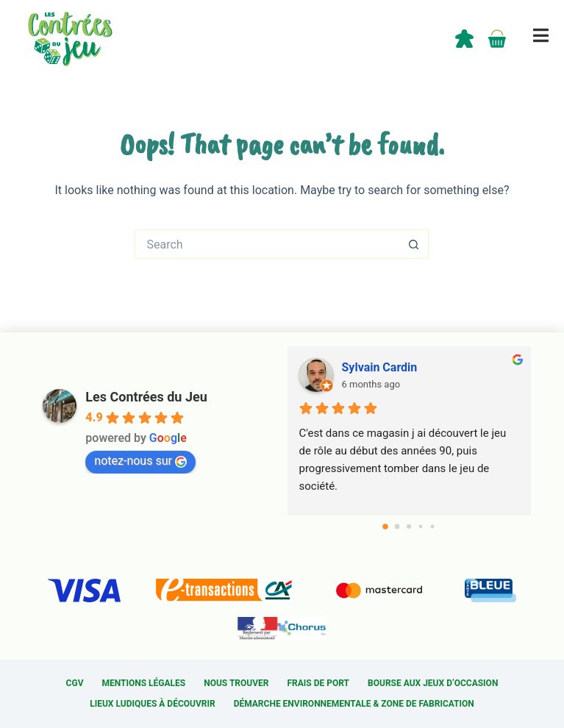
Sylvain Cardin (380, 367)
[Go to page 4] (433, 527)
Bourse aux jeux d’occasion (433, 683)
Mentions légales (143, 683)
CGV (75, 683)
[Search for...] (267, 244)
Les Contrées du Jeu (146, 397)
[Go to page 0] (385, 527)
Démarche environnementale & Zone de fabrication (354, 704)
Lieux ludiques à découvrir (152, 704)
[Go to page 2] (409, 527)
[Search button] (414, 244)
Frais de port (319, 683)
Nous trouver (236, 683)
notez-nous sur (140, 461)
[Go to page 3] (421, 527)
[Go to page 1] (397, 527)
